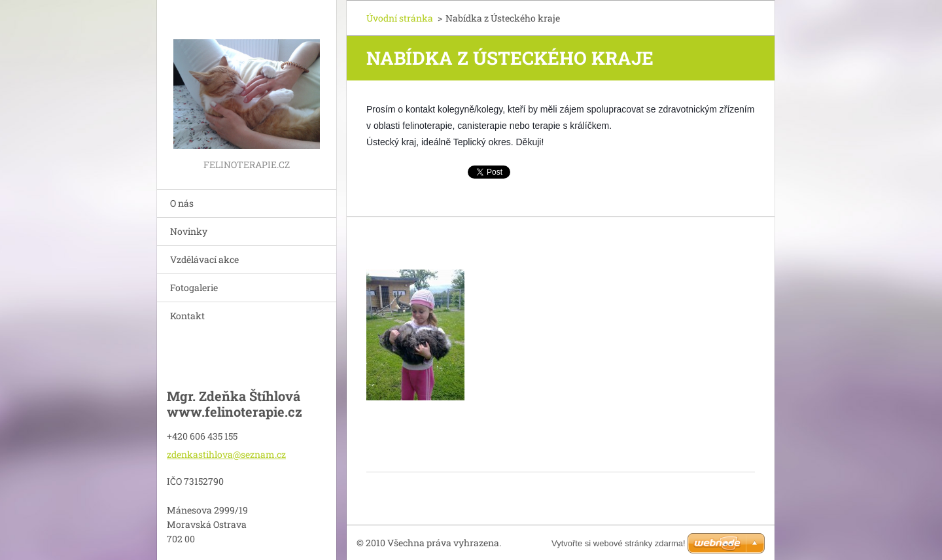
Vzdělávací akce (204, 259)
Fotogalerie (194, 288)
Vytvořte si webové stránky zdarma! (619, 543)
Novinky (189, 231)
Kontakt (187, 316)
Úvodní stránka (400, 18)
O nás (182, 203)
